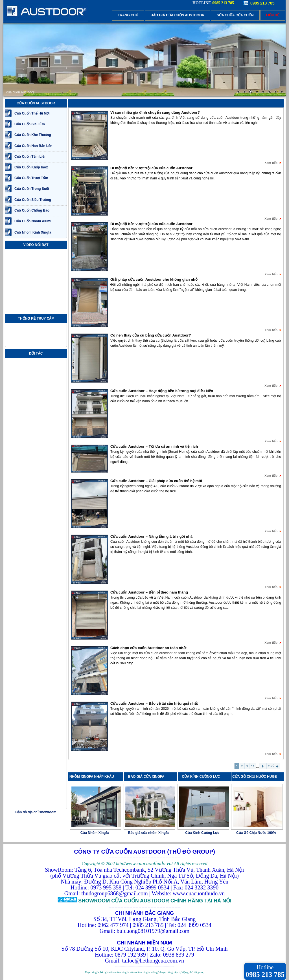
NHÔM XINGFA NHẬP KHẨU (92, 777)
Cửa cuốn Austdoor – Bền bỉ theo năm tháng (149, 592)
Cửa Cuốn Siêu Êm (30, 124)
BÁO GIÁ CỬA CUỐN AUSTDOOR (178, 15)
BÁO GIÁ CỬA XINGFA (148, 777)
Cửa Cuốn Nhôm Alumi (33, 221)
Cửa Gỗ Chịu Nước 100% (256, 833)
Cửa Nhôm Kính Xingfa (33, 232)
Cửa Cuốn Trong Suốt (32, 189)
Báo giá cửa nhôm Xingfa (148, 833)
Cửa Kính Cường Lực (202, 833)
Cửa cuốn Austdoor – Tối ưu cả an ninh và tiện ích (154, 446)
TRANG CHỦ (128, 15)
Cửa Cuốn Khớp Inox (31, 167)
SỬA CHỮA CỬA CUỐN (235, 15)
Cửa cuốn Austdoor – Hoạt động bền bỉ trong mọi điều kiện (162, 391)
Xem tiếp (271, 163)
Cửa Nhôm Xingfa (95, 833)
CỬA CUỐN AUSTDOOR (36, 103)
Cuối (273, 766)
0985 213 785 (262, 3)
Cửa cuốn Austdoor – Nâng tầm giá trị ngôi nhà (151, 536)
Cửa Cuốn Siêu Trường (33, 200)
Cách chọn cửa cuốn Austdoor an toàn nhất (148, 648)
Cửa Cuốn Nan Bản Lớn (33, 146)
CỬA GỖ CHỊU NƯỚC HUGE (255, 777)
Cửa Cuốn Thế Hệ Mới (32, 113)
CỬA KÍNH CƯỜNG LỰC (202, 777)
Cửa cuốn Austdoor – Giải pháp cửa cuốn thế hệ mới (156, 481)
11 (253, 766)
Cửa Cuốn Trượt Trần (31, 178)
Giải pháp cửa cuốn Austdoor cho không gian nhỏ (154, 279)
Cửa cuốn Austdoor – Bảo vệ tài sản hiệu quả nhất (154, 703)
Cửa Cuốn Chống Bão (32, 210)
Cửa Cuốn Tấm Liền (30, 157)
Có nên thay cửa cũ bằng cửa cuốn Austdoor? (151, 335)
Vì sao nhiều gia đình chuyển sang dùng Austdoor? (155, 112)
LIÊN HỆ (273, 15)
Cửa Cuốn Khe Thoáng (33, 135)
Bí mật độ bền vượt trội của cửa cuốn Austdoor (151, 168)
